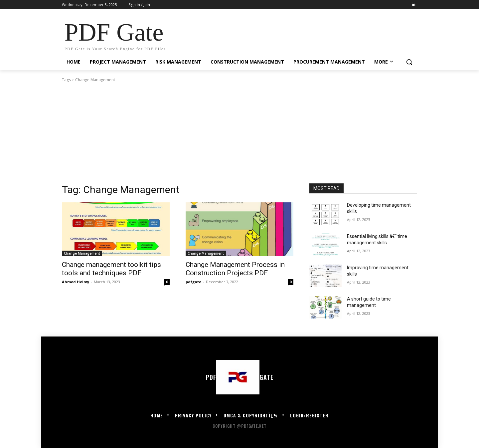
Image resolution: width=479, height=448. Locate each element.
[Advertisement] (239, 133)
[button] (409, 62)
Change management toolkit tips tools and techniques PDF (111, 269)
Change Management (82, 253)
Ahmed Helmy (76, 282)
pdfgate (193, 282)
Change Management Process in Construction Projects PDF (235, 269)
